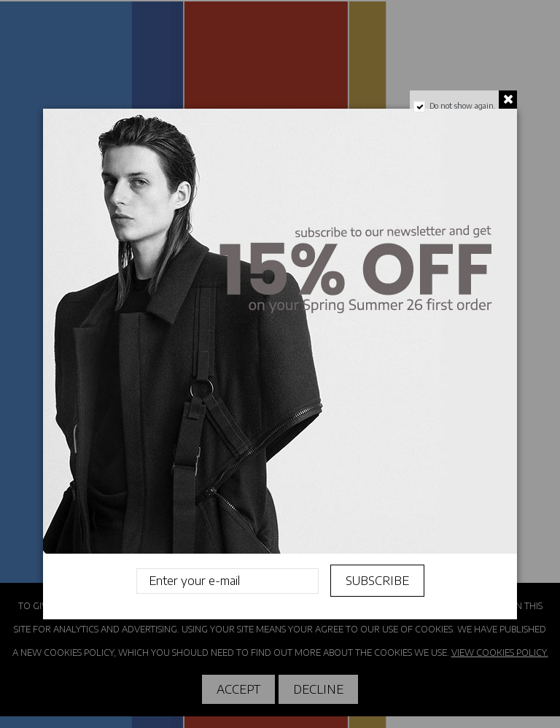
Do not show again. (462, 106)
